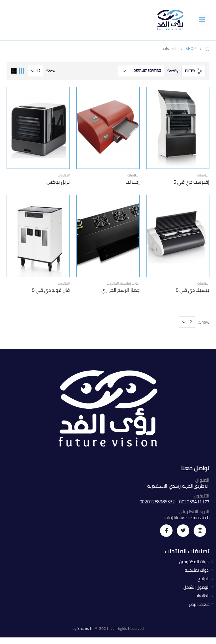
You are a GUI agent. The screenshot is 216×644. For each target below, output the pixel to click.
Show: (51, 71)
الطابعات (203, 175)
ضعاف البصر (199, 604)
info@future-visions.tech (187, 517)
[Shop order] (141, 71)
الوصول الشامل (196, 587)
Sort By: (173, 71)
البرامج (203, 579)
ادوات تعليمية (130, 283)
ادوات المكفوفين (194, 562)
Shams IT (85, 628)
